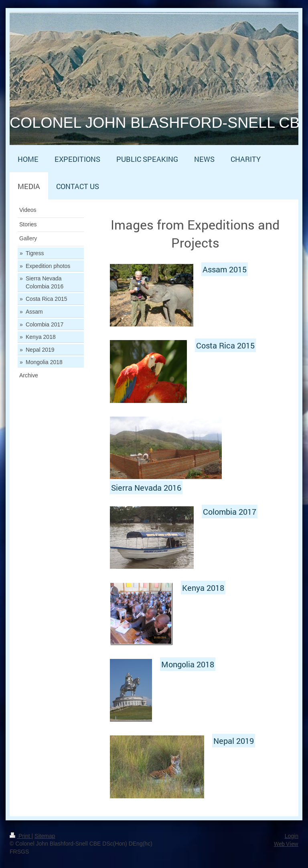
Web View (286, 844)
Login (292, 836)
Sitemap (45, 836)
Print (21, 836)
